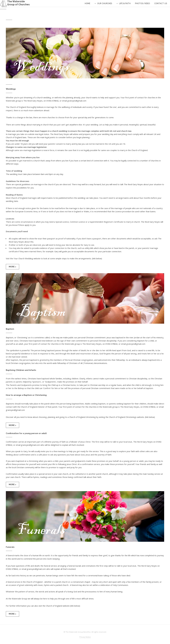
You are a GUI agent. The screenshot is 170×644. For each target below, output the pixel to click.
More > (12, 267)
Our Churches (105, 3)
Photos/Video (143, 3)
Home (87, 3)
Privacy (85, 637)
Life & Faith (125, 3)
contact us (161, 3)
